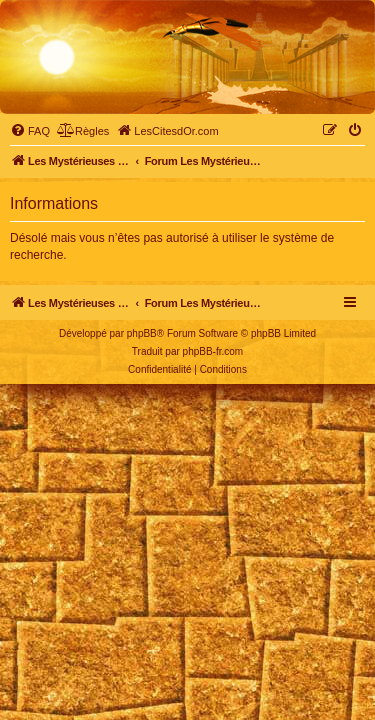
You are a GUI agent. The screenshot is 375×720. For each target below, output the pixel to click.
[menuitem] (30, 131)
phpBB (142, 333)
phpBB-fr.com (213, 351)
